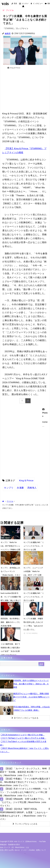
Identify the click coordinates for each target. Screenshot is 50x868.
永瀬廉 (20, 488)
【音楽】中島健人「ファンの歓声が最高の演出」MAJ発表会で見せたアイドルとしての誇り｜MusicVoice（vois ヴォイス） (24, 782)
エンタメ (24, 3)
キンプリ (9, 488)
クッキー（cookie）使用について (34, 850)
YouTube (42, 842)
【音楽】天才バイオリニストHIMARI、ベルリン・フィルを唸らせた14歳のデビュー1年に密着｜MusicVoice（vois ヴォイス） (24, 792)
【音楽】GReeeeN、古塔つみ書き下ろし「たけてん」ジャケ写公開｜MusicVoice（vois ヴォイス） (23, 802)
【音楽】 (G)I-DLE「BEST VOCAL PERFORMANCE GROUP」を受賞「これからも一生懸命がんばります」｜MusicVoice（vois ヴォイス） (24, 814)
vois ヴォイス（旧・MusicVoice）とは (14, 847)
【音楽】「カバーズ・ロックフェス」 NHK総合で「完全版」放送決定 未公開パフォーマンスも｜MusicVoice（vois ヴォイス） (24, 772)
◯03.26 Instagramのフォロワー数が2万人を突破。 (23, 735)
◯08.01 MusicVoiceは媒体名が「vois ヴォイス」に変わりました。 (24, 750)
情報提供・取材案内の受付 (10, 845)
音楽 (14, 3)
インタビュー (37, 3)
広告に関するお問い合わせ (10, 850)
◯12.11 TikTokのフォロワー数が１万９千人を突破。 (23, 738)
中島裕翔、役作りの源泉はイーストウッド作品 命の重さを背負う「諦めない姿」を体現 (31, 684)
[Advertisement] (25, 92)
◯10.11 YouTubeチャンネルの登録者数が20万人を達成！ (23, 743)
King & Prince (26, 480)
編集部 (8, 34)
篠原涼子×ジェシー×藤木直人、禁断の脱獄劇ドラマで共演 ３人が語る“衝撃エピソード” (31, 697)
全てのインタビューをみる (25, 718)
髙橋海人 (32, 488)
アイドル (10, 501)
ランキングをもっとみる (25, 824)
